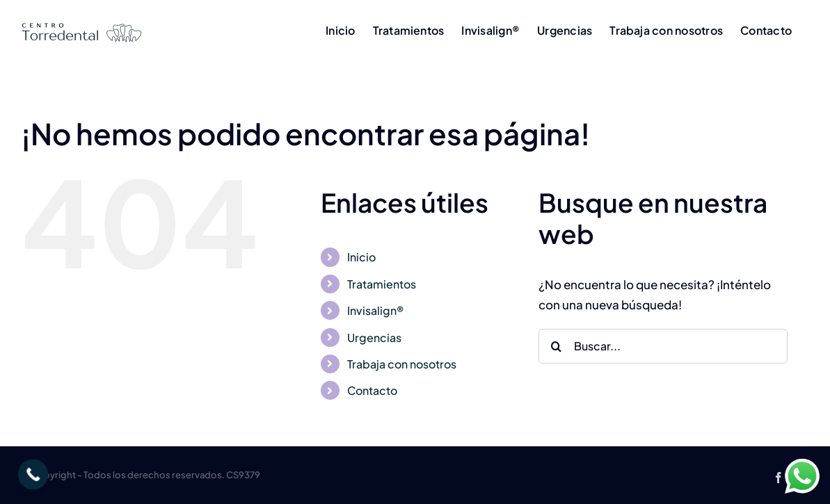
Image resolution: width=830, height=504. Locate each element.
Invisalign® (375, 310)
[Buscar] (556, 346)
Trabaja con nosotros (402, 364)
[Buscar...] (663, 346)
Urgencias (374, 338)
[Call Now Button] (33, 475)
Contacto (372, 390)
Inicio (361, 257)
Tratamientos (382, 284)
